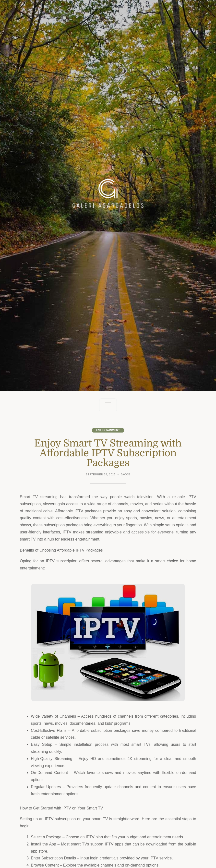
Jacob (125, 475)
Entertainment (108, 430)
